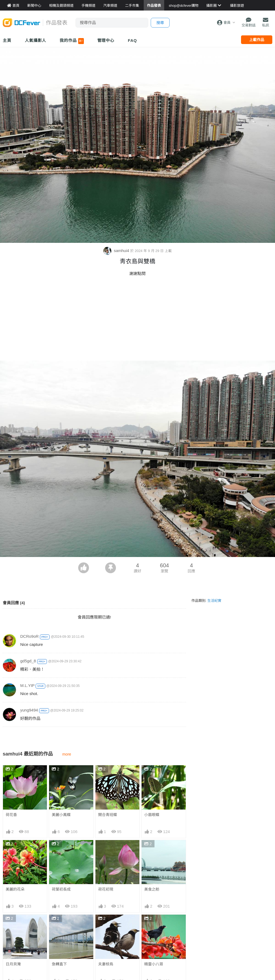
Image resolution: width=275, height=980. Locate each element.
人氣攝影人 (36, 40)
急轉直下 (59, 964)
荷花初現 (106, 889)
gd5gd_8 (28, 661)
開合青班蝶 (108, 815)
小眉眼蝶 (152, 815)
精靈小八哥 (154, 964)
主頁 (7, 40)
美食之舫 (152, 889)
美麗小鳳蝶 (61, 815)
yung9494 (29, 710)
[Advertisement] (138, 320)
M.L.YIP (27, 685)
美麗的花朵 (15, 889)
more (67, 754)
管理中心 (106, 40)
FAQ (132, 40)
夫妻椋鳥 (106, 964)
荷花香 (11, 815)
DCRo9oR (29, 636)
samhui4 (117, 251)
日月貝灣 (13, 964)
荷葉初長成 (61, 889)
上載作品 (257, 40)
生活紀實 (214, 601)
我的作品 (72, 41)
